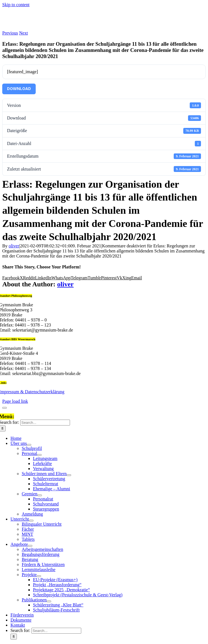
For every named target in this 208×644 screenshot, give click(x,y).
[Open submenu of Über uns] (29, 445)
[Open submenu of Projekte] (39, 576)
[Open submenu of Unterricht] (31, 521)
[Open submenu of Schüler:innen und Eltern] (69, 475)
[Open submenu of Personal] (39, 455)
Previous (10, 33)
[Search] (14, 637)
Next (23, 33)
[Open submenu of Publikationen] (49, 601)
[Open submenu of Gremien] (40, 495)
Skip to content (16, 5)
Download (19, 89)
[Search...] (45, 423)
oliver (14, 246)
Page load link (15, 401)
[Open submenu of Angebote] (30, 546)
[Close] (4, 408)
